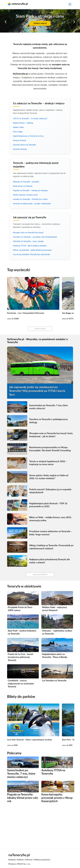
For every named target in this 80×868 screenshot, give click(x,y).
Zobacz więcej (40, 23)
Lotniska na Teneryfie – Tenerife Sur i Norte (30, 199)
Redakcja (12, 860)
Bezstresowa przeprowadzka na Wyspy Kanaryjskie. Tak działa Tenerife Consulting (50, 449)
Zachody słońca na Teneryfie (24, 145)
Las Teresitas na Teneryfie (54, 681)
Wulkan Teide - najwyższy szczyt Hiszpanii (55, 609)
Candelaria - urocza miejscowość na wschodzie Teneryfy (21, 684)
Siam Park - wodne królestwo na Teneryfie (22, 632)
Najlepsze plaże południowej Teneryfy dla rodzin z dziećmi (49, 561)
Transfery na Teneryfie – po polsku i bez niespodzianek (35, 237)
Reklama (20, 860)
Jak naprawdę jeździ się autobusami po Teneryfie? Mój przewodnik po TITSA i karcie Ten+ (37, 391)
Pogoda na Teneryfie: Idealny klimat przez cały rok (22, 798)
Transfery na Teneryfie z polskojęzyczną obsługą (48, 421)
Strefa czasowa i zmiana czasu (25, 195)
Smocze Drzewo (20, 140)
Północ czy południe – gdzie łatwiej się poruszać (32, 250)
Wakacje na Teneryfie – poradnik (26, 182)
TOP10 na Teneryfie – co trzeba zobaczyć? (30, 119)
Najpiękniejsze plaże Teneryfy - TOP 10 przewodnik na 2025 (48, 505)
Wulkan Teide (18, 127)
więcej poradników (40, 575)
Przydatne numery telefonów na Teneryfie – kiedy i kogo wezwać (51, 533)
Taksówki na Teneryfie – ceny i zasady (28, 241)
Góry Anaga (18, 132)
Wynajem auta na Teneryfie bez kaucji (28, 233)
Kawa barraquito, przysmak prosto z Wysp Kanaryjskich (57, 798)
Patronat (29, 860)
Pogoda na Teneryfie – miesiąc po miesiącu (30, 190)
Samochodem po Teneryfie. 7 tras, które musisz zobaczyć (48, 407)
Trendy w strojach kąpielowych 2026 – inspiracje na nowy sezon (48, 463)
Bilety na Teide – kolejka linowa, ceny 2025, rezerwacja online (50, 519)
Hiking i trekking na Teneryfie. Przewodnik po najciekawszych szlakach (51, 547)
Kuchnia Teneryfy (20, 149)
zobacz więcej (40, 329)
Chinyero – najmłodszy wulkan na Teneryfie (57, 632)
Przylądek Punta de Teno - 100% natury (21, 609)
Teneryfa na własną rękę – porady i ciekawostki (32, 204)
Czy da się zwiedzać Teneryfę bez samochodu (31, 254)
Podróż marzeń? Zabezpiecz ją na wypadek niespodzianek (50, 491)
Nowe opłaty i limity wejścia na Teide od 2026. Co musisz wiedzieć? (49, 477)
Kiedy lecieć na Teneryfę (23, 186)
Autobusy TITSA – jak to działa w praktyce (30, 246)
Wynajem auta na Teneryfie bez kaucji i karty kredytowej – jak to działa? (51, 435)
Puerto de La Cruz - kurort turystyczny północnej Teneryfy (20, 657)
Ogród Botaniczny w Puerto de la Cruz (28, 136)
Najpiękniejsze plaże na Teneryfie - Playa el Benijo (55, 656)
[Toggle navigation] (70, 5)
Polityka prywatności (42, 860)
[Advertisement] (40, 826)
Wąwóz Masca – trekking (23, 123)
